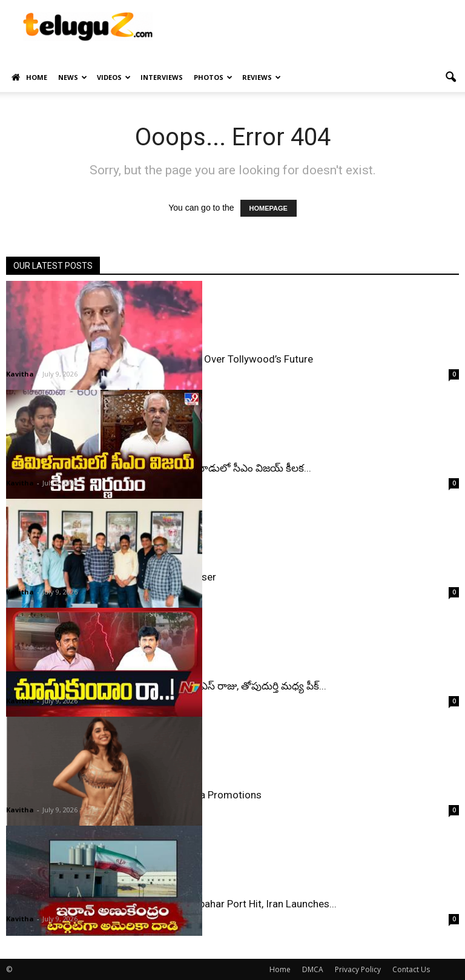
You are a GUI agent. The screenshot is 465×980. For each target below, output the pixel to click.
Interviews (162, 77)
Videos (114, 77)
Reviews (262, 77)
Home (29, 77)
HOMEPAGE (269, 208)
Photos (213, 77)
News (73, 77)
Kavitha (20, 374)
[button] (450, 77)
